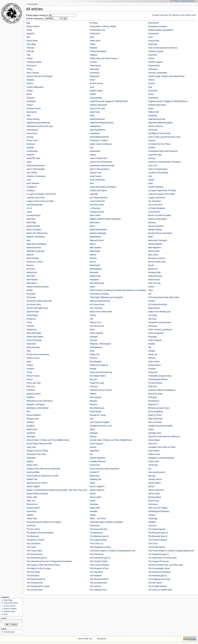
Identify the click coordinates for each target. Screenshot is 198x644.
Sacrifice (30, 422)
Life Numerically (97, 205)
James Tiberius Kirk (98, 158)
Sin (91, 454)
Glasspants (95, 76)
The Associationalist (98, 529)
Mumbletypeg (96, 269)
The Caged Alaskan (98, 540)
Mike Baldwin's (155, 248)
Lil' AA (29, 208)
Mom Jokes (153, 255)
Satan (92, 429)
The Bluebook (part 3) (158, 536)
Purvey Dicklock (155, 383)
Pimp (92, 351)
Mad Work (31, 219)
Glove (92, 80)
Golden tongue (96, 91)
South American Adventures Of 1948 (42, 476)
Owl (91, 319)
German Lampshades (158, 73)
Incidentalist (95, 151)
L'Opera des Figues (98, 190)
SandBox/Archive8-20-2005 (160, 426)
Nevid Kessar (154, 280)
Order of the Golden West (101, 312)
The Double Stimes (157, 547)
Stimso (93, 494)
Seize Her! (153, 444)
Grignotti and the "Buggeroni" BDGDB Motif (109, 101)
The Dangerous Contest (100, 547)
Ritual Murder (96, 412)
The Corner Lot (96, 544)
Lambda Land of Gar (36, 198)
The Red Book (33, 576)
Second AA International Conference (164, 437)
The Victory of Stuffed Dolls (160, 590)
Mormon (30, 265)
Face (151, 37)
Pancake (30, 326)
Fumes (30, 69)
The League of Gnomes (159, 561)
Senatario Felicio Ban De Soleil (162, 447)
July (150, 176)
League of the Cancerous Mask (40, 201)
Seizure (93, 447)
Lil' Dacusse (95, 208)
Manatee (152, 223)
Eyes (92, 37)
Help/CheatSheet (97, 119)
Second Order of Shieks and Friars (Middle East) (48, 440)
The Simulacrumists (98, 583)
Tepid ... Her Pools (98, 519)
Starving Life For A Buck (37, 483)
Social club (153, 465)
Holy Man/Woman (98, 130)
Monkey (93, 258)
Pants (92, 330)
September (95, 451)
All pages (156, 15)
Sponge (152, 476)
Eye (28, 37)
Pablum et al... (96, 322)
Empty (29, 30)
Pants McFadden (34, 333)
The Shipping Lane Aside (159, 579)
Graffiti (93, 94)
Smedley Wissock (97, 461)
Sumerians (153, 504)
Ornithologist (32, 315)
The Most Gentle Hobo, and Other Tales (166, 565)
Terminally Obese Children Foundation (106, 522)
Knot (92, 183)
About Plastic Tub (85, 639)
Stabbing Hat (95, 479)
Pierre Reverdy (33, 347)
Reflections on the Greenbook (40, 401)
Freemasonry (154, 66)
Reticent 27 (153, 404)
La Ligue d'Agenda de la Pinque (162, 190)
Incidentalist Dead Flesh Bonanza (163, 151)
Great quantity (96, 98)
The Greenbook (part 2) (159, 554)
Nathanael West (155, 276)
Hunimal (152, 140)
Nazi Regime (32, 280)
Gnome (30, 83)
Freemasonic (95, 66)
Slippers (30, 461)
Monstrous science (35, 262)
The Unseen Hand (35, 590)
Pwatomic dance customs (101, 390)
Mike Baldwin (96, 248)
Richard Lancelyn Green (159, 408)
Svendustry (31, 511)
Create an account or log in (184, 1)
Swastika (94, 511)
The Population (96, 572)
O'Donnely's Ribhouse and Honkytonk (106, 297)
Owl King (152, 319)
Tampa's (152, 515)
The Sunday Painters (158, 586)
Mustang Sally (155, 272)
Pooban (30, 365)
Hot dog (30, 137)
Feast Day (153, 44)
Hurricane (31, 144)
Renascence (154, 401)
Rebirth (93, 394)
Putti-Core (153, 387)
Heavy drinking (33, 119)
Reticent (93, 404)
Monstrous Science (157, 258)
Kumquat (31, 190)
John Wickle (32, 173)
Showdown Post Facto (36, 454)
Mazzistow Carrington (158, 240)
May (28, 240)
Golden (30, 91)
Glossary (30, 80)
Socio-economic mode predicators (105, 469)
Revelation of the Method (38, 408)
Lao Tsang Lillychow (98, 198)
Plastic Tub (95, 354)
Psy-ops (93, 379)
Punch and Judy (34, 383)
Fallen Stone (32, 41)
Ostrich (93, 315)
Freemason (32, 66)
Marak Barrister (33, 226)
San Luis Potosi (155, 422)
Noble (92, 287)
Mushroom (153, 269)
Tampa (93, 515)
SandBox (31, 426)
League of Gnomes (157, 198)
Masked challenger (98, 233)
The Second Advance (99, 579)
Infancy (93, 155)
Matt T (151, 237)
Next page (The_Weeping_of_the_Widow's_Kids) (178, 15)
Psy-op (30, 379)
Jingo (29, 162)
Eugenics (31, 34)
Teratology (153, 519)
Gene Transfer (33, 73)
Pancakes (153, 326)
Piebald (152, 344)
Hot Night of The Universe (160, 133)
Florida (30, 58)
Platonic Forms (33, 358)
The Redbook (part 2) (158, 576)
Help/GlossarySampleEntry (38, 123)
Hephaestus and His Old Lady (40, 126)
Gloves (151, 80)
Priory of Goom (33, 376)
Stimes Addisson (97, 490)
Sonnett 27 (94, 472)
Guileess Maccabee (98, 105)
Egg (28, 23)
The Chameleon (34, 544)
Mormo (93, 262)
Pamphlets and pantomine (160, 322)
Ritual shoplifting (156, 412)
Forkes (151, 58)
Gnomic (152, 83)
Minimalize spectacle (36, 251)
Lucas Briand (154, 212)
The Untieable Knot (98, 590)
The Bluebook (33, 536)
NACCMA (31, 276)
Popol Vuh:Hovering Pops (101, 372)
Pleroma (93, 358)
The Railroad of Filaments (160, 572)
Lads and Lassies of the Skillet (162, 194)
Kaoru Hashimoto (97, 180)
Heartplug (153, 116)
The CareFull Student (158, 540)
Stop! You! (31, 501)
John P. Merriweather (36, 169)
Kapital (151, 180)
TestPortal (31, 526)
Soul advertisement (157, 472)
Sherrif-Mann (154, 451)
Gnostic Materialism (35, 87)
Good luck (153, 91)
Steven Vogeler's (97, 486)
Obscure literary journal (100, 301)
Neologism (94, 280)
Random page (9, 611)
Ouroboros (31, 319)
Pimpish (152, 351)
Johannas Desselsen (36, 166)
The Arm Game (33, 529)
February (31, 48)
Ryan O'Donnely (155, 419)
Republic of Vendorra (36, 404)
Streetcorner (32, 504)
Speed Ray (95, 476)
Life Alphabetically (34, 205)
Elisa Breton (154, 23)
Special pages (9, 632)
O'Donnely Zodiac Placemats (39, 301)
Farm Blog (31, 44)
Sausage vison (155, 433)
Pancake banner (97, 326)
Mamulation (95, 223)
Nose (151, 290)
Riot (28, 412)
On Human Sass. (97, 305)
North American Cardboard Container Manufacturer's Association (118, 290)
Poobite (93, 369)
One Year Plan (96, 308)
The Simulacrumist (35, 583)
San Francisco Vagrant (100, 422)
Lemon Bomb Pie (97, 201)
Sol (150, 469)
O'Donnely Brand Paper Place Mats (164, 297)
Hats (29, 116)
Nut (150, 294)
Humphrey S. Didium (99, 140)
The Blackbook (96, 533)
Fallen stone (95, 41)
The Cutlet (31, 547)
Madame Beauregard (158, 219)
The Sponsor (95, 586)
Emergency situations (158, 26)
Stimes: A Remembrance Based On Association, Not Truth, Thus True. (57, 490)
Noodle (30, 290)
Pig (150, 347)
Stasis (92, 483)
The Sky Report (155, 583)
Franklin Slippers (156, 62)
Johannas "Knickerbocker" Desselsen (165, 162)
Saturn (151, 429)
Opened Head (33, 312)
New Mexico (32, 283)
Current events (10, 606)
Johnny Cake (95, 173)
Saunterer (31, 433)
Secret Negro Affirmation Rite (39, 444)
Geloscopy (153, 69)
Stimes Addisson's (156, 490)
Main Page (31, 223)
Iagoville (30, 148)
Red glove (153, 397)
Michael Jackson (34, 248)
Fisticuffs (30, 51)
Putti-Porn (31, 390)
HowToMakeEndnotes (99, 137)
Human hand (32, 140)
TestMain (152, 522)
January (152, 158)
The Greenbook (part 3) (37, 558)
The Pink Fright (33, 572)
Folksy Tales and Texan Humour (104, 58)
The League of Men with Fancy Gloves (43, 565)
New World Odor (97, 283)
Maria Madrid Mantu (98, 230)
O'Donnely (31, 297)
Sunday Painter (33, 508)
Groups (30, 105)
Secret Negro (154, 440)
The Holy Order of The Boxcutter (162, 558)
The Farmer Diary (34, 551)
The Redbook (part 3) (36, 579)
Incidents (31, 155)
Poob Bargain (96, 362)
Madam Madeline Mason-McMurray (105, 219)
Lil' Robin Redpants (157, 208)
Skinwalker (31, 458)
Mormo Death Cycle (157, 262)
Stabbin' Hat (32, 479)
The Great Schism (34, 554)
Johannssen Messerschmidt (102, 166)
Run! (92, 419)
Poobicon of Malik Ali (99, 365)
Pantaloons (32, 330)
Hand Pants (95, 112)
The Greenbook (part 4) (100, 558)
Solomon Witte (33, 472)
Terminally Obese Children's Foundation (44, 522)
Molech (93, 255)
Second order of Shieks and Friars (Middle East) (111, 440)
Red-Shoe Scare (156, 394)
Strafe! (93, 501)
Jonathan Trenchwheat (158, 173)
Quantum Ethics (34, 394)
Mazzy (93, 244)
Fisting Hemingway (98, 51)
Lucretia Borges (33, 215)
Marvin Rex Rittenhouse (37, 233)
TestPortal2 (95, 526)
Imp (91, 148)
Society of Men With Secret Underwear (44, 469)
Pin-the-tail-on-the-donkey (38, 354)
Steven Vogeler (33, 486)
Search (4, 618)
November (31, 294)
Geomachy (94, 73)
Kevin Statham (33, 183)
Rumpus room (33, 419)
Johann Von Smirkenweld (101, 162)
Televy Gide (32, 519)
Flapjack (93, 55)
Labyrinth (94, 194)
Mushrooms (32, 272)
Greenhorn (31, 101)
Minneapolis (95, 251)
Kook (151, 183)
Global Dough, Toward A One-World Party (166, 76)
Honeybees (95, 133)
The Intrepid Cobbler (99, 561)
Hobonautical (32, 130)
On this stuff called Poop (37, 308)
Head (92, 116)
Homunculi (153, 130)
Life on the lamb (155, 205)
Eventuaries (154, 34)
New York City (154, 283)
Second (93, 437)
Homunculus (32, 133)
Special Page (32, 4)
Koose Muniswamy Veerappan (103, 187)
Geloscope (94, 69)
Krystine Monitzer (156, 187)
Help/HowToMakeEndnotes (102, 123)
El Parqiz (94, 23)
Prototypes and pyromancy (160, 376)
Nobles (151, 287)
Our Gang (153, 315)
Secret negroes (96, 444)
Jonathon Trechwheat (36, 176)
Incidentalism (32, 151)
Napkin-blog (95, 276)
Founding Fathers (34, 62)
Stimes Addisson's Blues (37, 494)
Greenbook (153, 98)
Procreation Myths (98, 376)
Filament (94, 48)
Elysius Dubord (33, 26)
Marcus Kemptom (156, 226)
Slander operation (97, 458)
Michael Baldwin (155, 244)
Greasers (31, 98)
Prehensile (153, 372)
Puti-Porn (94, 387)
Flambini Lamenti (156, 51)
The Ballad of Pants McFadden (40, 533)
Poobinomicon (155, 365)
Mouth (151, 265)
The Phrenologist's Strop (159, 568)
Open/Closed (154, 308)
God (150, 87)
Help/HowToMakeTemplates (160, 123)
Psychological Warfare (158, 379)
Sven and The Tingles (158, 508)
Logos (29, 212)
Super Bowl (95, 508)
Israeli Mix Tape (155, 155)
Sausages (31, 437)
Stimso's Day (154, 494)
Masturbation (95, 237)
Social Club (95, 465)
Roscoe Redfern (34, 415)
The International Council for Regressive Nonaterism (49, 561)
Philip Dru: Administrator (100, 344)
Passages (153, 337)
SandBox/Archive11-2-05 (101, 426)
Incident (152, 148)
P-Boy (29, 322)
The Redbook (96, 576)
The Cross (153, 544)
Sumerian (94, 504)
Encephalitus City (97, 30)
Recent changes (10, 609)
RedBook (31, 397)
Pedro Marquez (155, 340)
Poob (29, 362)
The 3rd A (153, 526)
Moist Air (30, 255)
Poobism (30, 369)
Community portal (11, 603)
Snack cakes (32, 465)
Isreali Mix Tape (33, 158)
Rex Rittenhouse (97, 408)
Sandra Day (32, 429)
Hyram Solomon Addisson (101, 144)
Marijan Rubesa (155, 230)
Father (93, 44)
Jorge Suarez (96, 176)
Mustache (94, 272)
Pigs (29, 351)
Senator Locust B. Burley (37, 451)
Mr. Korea (31, 269)
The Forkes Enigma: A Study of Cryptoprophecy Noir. (113, 551)
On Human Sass (34, 305)
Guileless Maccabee (157, 105)
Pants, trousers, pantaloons (160, 330)
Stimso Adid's (96, 497)
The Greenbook (97, 554)
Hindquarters (95, 126)
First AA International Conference (163, 48)
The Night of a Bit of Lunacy (39, 568)
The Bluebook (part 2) (99, 536)
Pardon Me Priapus (35, 337)
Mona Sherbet (33, 258)
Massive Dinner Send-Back (160, 233)
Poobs (29, 372)
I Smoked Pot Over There (159, 144)
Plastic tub (153, 354)
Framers (93, 62)
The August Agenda (157, 529)
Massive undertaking (36, 237)
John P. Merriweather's (100, 169)
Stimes (151, 486)
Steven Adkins (155, 483)
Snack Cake (154, 461)
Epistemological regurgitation (161, 30)
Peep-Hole (31, 344)
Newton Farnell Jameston (38, 287)
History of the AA (156, 126)
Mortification (95, 265)
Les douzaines (155, 201)
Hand (151, 108)
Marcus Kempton (34, 230)
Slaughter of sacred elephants (161, 458)
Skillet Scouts (154, 454)
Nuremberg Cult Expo (99, 294)
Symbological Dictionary (159, 511)
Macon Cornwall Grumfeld (160, 215)
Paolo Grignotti (96, 333)
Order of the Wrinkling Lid (159, 312)
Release (93, 401)
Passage (94, 337)
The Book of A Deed (35, 540)
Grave (151, 94)
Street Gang (154, 501)
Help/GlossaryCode (157, 119)
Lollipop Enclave (97, 212)
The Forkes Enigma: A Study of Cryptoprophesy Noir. (171, 551)
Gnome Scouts (96, 83)
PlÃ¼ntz (152, 358)
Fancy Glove (154, 41)
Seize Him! (31, 447)
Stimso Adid (32, 497)
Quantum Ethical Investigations (162, 390)
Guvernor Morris (34, 108)
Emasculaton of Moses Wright (103, 26)
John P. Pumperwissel (158, 169)
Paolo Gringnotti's (156, 333)
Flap (29, 55)
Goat (92, 87)
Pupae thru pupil (97, 383)
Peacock (94, 340)
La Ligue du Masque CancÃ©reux (41, 194)
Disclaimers (102, 639)
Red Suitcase (96, 397)
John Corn (153, 166)
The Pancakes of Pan (99, 568)
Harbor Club (154, 112)
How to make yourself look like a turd (164, 137)
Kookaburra (32, 187)
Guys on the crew (97, 108)
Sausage (94, 433)
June (29, 180)
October (152, 301)
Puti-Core (31, 387)
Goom (29, 94)
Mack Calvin (95, 215)
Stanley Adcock (155, 479)
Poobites (152, 369)
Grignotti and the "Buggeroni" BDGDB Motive (168, 101)
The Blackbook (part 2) (158, 533)
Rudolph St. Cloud (98, 415)
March (92, 226)
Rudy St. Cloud (155, 415)
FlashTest (153, 55)
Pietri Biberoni (96, 347)
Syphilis (30, 515)
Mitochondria (154, 251)
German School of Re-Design (39, 76)
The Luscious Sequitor (99, 565)
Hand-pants (32, 112)
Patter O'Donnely (34, 340)
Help (6, 614)
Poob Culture (154, 362)
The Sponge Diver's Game (38, 586)
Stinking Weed (155, 497)
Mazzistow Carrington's (37, 244)
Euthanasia (95, 34)
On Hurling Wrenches (158, 305)
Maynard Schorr (97, 240)
